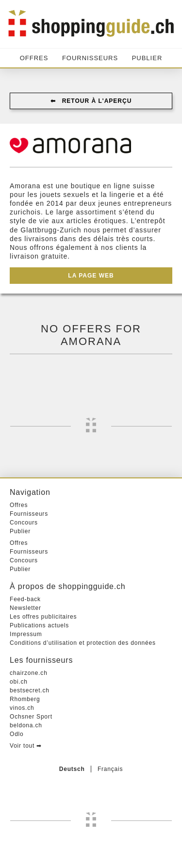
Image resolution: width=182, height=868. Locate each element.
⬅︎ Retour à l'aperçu (91, 101)
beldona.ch (26, 725)
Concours (24, 523)
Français (110, 769)
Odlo (17, 734)
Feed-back (25, 599)
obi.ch (19, 682)
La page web (91, 276)
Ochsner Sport (31, 717)
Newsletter (25, 608)
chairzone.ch (29, 673)
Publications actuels (39, 625)
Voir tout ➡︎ (26, 746)
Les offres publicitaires (43, 617)
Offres (34, 58)
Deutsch (72, 769)
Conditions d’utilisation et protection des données (83, 643)
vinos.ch (22, 708)
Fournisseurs (90, 58)
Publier (147, 58)
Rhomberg (25, 699)
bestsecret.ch (30, 690)
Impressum (26, 634)
